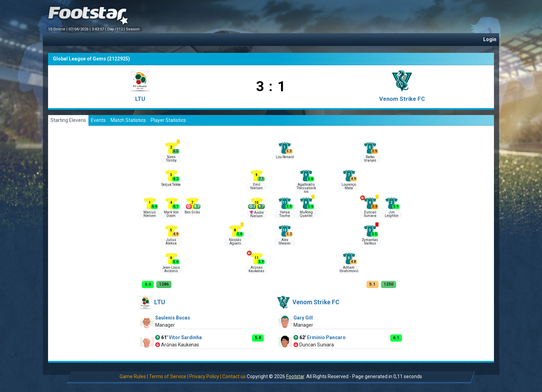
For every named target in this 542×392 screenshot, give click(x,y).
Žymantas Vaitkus (370, 242)
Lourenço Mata (349, 186)
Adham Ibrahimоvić (349, 269)
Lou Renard (285, 157)
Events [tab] (98, 120)
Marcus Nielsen (150, 214)
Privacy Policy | (205, 376)
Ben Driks (192, 212)
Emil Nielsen (256, 186)
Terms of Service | (169, 376)
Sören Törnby (171, 159)
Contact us (234, 376)
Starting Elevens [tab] (68, 120)
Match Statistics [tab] (128, 120)
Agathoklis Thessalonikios (306, 188)
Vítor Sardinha (185, 337)
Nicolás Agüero (235, 242)
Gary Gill (303, 318)
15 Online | (58, 29)
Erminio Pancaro (326, 337)
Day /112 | (116, 29)
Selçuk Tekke (171, 185)
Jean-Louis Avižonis (171, 269)
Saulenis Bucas (173, 318)
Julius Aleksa (171, 242)
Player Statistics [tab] (168, 120)
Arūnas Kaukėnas (256, 269)
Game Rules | (134, 376)
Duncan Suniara (370, 214)
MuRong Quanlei (306, 214)
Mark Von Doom (171, 214)
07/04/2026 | (80, 29)
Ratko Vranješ (370, 159)
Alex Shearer (285, 242)
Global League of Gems (80, 59)
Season (133, 29)
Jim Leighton (392, 214)
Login (490, 39)
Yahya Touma (285, 214)
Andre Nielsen (257, 214)
